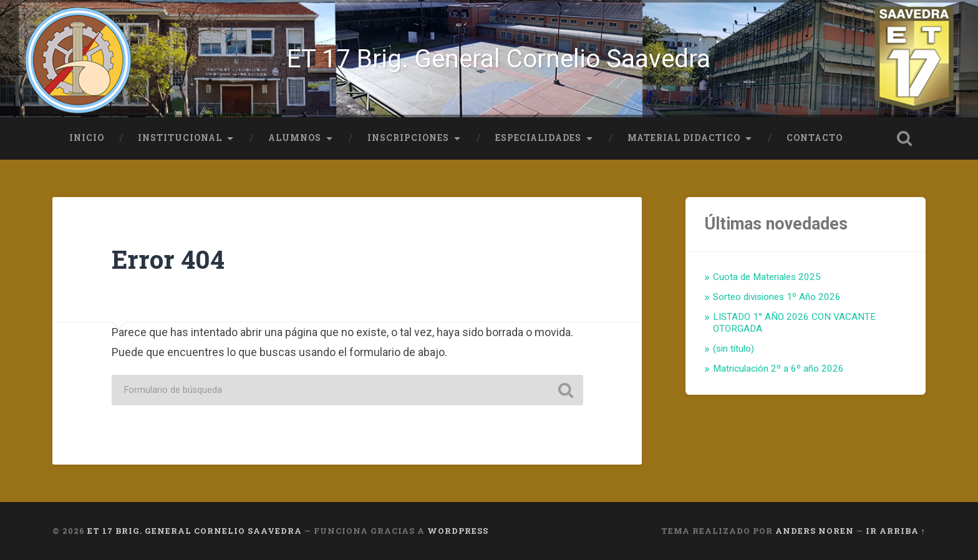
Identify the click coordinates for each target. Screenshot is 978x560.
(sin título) (733, 349)
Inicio (87, 138)
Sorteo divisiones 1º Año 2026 (777, 297)
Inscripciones (408, 138)
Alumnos (295, 138)
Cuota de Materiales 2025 (767, 277)
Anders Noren (815, 531)
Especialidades (538, 138)
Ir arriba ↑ (896, 531)
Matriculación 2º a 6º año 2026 (778, 369)
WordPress (458, 531)
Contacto (815, 138)
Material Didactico (684, 138)
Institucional (180, 138)
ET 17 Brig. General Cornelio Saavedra (499, 59)
